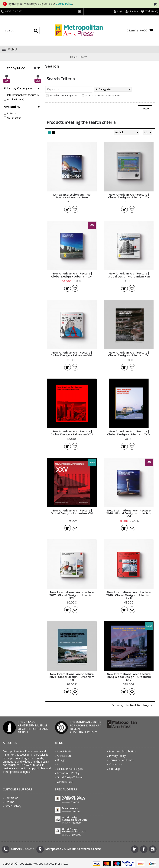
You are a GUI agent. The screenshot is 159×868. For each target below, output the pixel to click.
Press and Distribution (122, 751)
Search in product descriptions (101, 95)
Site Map (113, 769)
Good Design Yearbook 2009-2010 (75, 819)
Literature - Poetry (67, 773)
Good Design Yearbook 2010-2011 (74, 830)
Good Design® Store (69, 777)
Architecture (63, 756)
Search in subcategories (62, 95)
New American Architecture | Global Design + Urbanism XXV (72, 512)
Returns (8, 802)
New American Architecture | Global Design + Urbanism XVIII (72, 354)
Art (58, 764)
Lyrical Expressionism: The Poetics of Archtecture (72, 196)
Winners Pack (64, 782)
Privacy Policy (116, 756)
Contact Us (115, 764)
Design (60, 760)
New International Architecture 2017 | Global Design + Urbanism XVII (72, 595)
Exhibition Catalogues (69, 769)
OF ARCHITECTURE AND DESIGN (33, 727)
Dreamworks (70, 808)
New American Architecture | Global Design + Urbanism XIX (129, 196)
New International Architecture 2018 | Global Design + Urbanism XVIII (129, 595)
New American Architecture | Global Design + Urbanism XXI (129, 354)
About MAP (63, 751)
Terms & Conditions (120, 760)
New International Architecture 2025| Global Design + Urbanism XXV (129, 677)
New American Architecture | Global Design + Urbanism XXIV (129, 433)
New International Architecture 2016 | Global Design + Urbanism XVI (129, 513)
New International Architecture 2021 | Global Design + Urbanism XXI (72, 677)
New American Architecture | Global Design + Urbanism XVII (129, 275)
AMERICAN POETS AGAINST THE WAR (74, 798)
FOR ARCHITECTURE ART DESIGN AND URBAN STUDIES (86, 727)
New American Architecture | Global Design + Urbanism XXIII (72, 433)
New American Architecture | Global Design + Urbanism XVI (72, 275)
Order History (12, 806)
